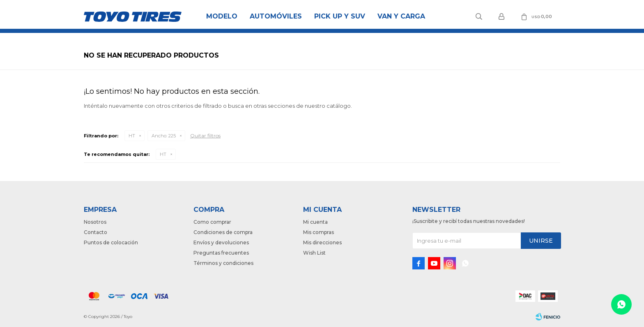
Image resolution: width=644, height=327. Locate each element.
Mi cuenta (315, 222)
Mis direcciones (322, 242)
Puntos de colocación (111, 242)
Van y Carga (401, 16)
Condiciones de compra (223, 232)
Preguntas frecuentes (221, 253)
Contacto (95, 232)
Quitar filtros (205, 136)
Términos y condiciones (223, 263)
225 (164, 136)
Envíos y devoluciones (221, 242)
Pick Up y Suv (340, 16)
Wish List (314, 253)
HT (132, 136)
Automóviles (276, 16)
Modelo (222, 16)
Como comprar (212, 222)
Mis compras (319, 232)
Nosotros (95, 222)
